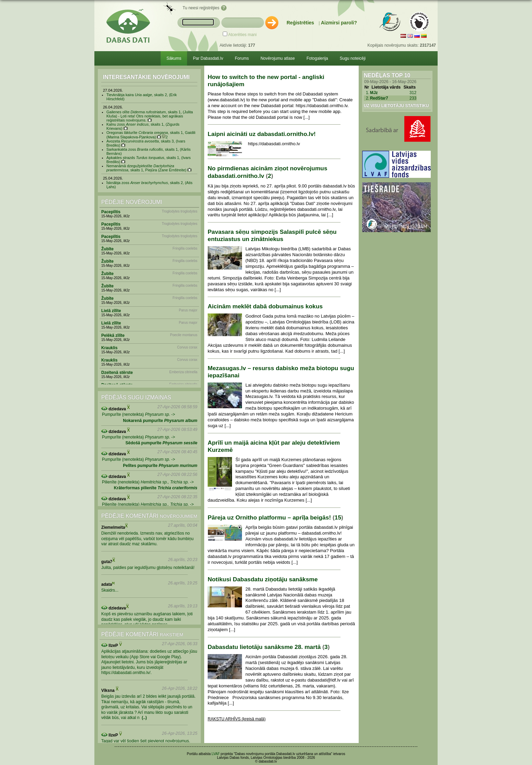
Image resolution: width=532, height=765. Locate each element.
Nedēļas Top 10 (387, 75)
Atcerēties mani (242, 35)
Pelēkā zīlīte (113, 335)
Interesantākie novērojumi (146, 77)
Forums (242, 58)
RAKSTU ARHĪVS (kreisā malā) (237, 719)
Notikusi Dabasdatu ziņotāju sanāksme (263, 579)
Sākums (174, 58)
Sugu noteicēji (353, 58)
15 (338, 517)
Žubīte (107, 249)
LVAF (216, 754)
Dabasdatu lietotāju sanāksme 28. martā (264, 647)
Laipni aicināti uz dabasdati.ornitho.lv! (262, 134)
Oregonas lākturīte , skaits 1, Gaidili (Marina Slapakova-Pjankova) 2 (151, 135)
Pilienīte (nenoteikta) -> (148, 482)
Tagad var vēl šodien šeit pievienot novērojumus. (146, 741)
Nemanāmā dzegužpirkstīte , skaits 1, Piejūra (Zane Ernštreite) (149, 168)
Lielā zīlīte (111, 311)
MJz (374, 93)
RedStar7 (379, 98)
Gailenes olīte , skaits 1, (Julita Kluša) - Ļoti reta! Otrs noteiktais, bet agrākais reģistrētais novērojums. (150, 116)
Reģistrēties (300, 23)
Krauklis (109, 348)
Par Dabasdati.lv (208, 58)
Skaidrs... (110, 590)
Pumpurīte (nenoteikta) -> (138, 414)
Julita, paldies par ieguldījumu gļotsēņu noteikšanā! (148, 568)
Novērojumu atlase (278, 58)
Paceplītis (111, 212)
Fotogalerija (317, 58)
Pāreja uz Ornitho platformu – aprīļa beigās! (269, 517)
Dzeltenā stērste (117, 373)
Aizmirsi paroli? (339, 23)
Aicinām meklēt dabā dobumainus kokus (265, 306)
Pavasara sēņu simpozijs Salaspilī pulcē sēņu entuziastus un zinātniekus (272, 235)
